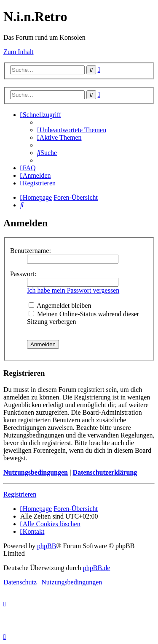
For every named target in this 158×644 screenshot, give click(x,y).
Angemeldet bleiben (60, 306)
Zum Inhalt (19, 52)
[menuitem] (72, 130)
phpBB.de (96, 568)
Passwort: (23, 274)
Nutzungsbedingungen (36, 472)
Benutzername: (31, 251)
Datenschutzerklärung (105, 472)
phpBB (47, 546)
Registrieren (20, 494)
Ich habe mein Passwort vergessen (73, 290)
